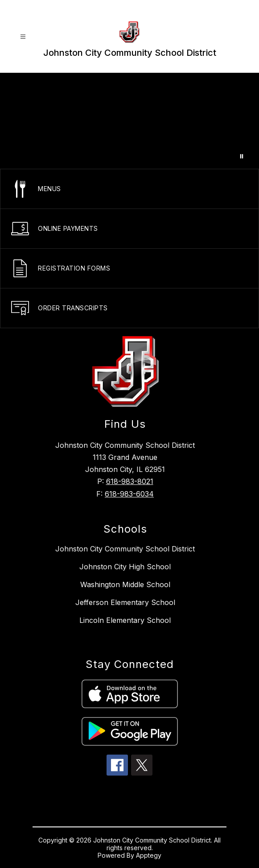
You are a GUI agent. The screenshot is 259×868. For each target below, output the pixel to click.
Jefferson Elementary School (125, 602)
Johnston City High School (125, 567)
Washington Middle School (125, 584)
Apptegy (149, 855)
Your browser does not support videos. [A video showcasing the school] (129, 121)
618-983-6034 (129, 494)
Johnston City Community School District (125, 549)
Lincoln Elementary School (125, 620)
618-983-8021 (130, 481)
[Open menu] (23, 37)
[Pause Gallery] (242, 156)
